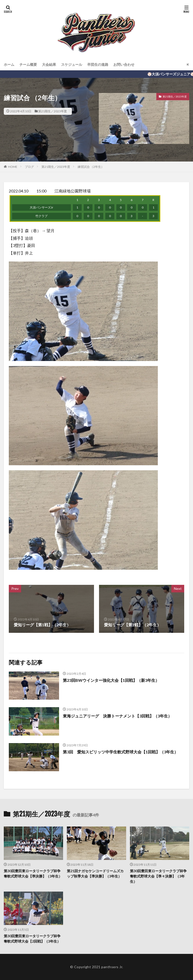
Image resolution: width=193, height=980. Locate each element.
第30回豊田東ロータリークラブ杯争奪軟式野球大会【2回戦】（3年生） (32, 939)
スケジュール (72, 64)
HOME (13, 167)
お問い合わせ (124, 64)
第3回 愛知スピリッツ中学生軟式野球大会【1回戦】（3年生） (120, 752)
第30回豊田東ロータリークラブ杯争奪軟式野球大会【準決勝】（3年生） (33, 873)
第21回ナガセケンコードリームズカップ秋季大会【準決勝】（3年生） (95, 873)
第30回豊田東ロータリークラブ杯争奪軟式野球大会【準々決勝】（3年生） (158, 876)
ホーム (9, 64)
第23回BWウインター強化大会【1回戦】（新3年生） (111, 680)
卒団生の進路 (98, 64)
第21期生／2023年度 (53, 111)
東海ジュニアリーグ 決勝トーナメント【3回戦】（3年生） (117, 716)
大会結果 (49, 64)
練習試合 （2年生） (91, 167)
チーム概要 (28, 64)
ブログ (29, 167)
